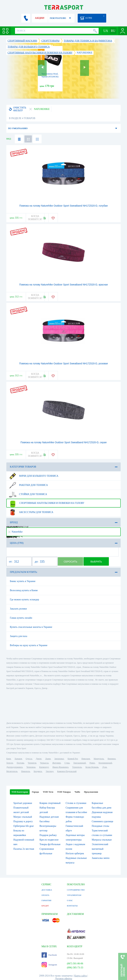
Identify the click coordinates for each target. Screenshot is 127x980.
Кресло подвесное (49, 840)
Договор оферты (64, 979)
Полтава (20, 763)
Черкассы (44, 763)
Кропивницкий (105, 763)
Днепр (39, 759)
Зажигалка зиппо (101, 858)
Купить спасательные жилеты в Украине (31, 627)
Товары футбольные (50, 844)
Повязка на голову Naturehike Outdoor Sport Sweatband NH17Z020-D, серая (63, 442)
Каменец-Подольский (67, 771)
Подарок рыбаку (48, 835)
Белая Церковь (92, 767)
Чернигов (32, 763)
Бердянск (38, 771)
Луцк (105, 767)
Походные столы (100, 826)
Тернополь (77, 767)
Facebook (49, 955)
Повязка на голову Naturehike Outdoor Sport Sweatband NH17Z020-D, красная (63, 285)
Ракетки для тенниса (28, 485)
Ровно (92, 763)
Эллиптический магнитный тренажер (100, 849)
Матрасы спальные (102, 840)
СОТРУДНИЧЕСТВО (76, 890)
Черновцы (31, 767)
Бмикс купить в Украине (23, 581)
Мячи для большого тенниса (33, 476)
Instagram (49, 965)
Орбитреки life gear (24, 826)
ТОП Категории (20, 792)
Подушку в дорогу (23, 821)
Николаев (86, 759)
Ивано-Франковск (61, 767)
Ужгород (49, 771)
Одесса (29, 759)
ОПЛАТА (45, 895)
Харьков (18, 759)
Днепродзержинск (15, 767)
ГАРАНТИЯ (47, 900)
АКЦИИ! (40, 18)
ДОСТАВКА (47, 890)
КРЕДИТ (45, 906)
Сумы (67, 763)
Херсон (10, 763)
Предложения (91, 792)
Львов (48, 759)
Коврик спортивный (50, 803)
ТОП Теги (48, 792)
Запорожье (59, 759)
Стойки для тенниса (28, 494)
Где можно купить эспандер (24, 600)
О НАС (70, 900)
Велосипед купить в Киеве (24, 590)
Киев (9, 759)
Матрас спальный (23, 817)
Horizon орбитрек (75, 853)
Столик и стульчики (76, 803)
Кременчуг (44, 767)
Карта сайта (81, 976)
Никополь (26, 771)
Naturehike (15, 532)
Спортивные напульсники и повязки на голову (47, 503)
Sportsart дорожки (23, 803)
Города (35, 792)
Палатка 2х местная (24, 849)
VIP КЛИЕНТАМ (74, 895)
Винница (112, 759)
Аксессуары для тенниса (31, 512)
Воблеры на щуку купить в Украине (29, 645)
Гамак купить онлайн (21, 618)
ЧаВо (77, 792)
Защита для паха (18, 636)
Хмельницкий (80, 763)
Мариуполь (99, 759)
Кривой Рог (73, 759)
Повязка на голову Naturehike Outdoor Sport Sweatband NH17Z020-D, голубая (63, 206)
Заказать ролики (18, 609)
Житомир (57, 763)
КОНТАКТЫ (72, 906)
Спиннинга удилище (103, 821)
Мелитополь (12, 771)
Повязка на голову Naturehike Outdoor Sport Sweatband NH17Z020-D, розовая (63, 363)
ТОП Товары (64, 792)
